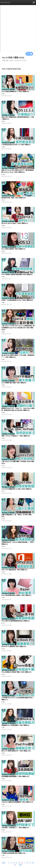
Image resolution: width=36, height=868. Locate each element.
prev (4, 863)
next (20, 865)
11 (15, 865)
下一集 (29, 54)
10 (33, 863)
